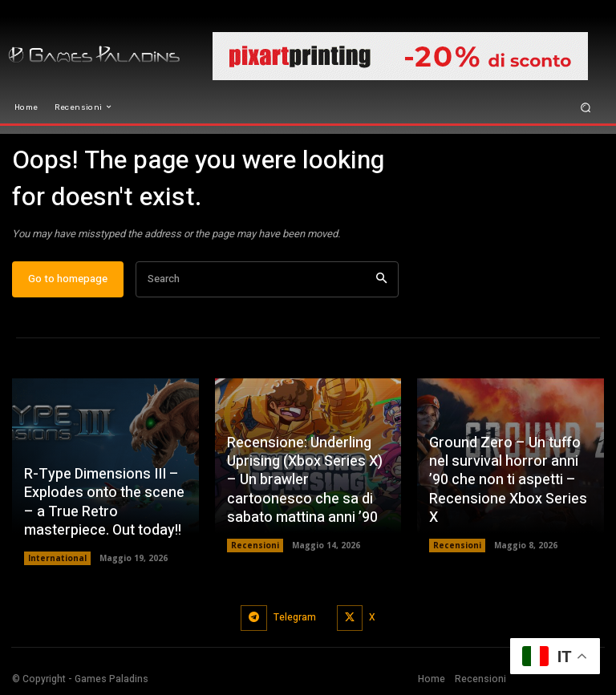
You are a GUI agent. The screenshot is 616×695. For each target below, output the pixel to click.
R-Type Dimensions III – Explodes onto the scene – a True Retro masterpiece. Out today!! (104, 502)
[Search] (381, 279)
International (57, 558)
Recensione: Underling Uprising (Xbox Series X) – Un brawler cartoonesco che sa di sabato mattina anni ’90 (305, 481)
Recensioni (255, 545)
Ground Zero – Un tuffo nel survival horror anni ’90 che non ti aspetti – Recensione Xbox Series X (508, 481)
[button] (586, 107)
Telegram (295, 617)
